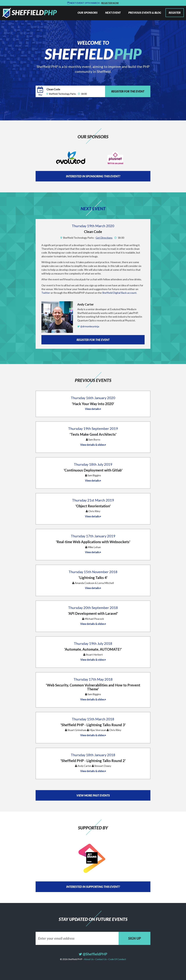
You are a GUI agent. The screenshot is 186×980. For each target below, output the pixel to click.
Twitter (46, 293)
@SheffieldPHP (93, 954)
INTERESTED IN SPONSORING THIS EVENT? (93, 176)
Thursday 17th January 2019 (93, 536)
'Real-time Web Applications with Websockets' (93, 542)
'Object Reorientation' (93, 506)
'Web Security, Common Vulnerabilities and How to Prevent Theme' (93, 687)
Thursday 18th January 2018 (93, 755)
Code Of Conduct (117, 959)
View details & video (93, 660)
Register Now (110, 3)
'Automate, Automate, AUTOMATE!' (93, 649)
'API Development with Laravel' (93, 613)
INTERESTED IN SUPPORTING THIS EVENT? (93, 887)
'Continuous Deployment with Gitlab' (93, 470)
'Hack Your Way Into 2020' (93, 404)
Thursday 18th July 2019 (93, 464)
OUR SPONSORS (88, 13)
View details (93, 409)
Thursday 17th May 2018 (93, 679)
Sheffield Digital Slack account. (120, 293)
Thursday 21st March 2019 (93, 500)
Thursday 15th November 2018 (93, 572)
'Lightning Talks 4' (93, 578)
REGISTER (175, 13)
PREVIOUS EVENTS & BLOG (145, 13)
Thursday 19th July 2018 (93, 643)
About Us (89, 959)
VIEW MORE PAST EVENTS (93, 795)
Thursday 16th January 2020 (93, 398)
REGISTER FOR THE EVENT (128, 91)
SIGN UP (134, 938)
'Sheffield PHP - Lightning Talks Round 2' (93, 761)
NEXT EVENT (113, 13)
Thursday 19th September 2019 (93, 428)
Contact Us (101, 959)
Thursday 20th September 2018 (93, 608)
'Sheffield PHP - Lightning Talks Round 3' (93, 725)
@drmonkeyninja (88, 326)
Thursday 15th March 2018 (93, 719)
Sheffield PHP (29, 13)
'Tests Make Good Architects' (93, 434)
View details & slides (93, 445)
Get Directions (104, 238)
